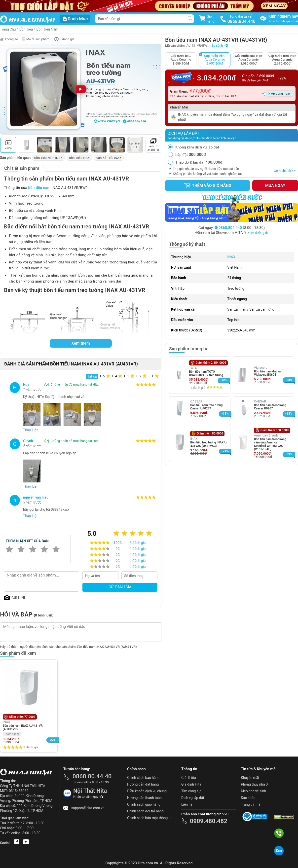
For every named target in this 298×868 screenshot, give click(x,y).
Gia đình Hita (191, 784)
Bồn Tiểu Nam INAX (48, 158)
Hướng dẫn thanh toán (144, 798)
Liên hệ (187, 804)
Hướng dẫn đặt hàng (143, 784)
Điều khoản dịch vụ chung (147, 791)
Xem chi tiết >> (285, 171)
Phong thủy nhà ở (254, 784)
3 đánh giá (31, 747)
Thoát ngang (12, 734)
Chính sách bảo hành (143, 778)
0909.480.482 (208, 821)
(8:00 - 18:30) (240, 228)
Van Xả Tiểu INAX (109, 158)
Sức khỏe (248, 798)
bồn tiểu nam (39, 188)
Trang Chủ (8, 29)
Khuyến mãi (250, 778)
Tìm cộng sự (191, 791)
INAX (231, 257)
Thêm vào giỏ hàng (208, 185)
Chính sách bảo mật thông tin (150, 818)
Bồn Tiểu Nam (47, 29)
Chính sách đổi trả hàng (145, 811)
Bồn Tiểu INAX (79, 158)
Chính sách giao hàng (144, 804)
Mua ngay (275, 186)
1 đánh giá (198, 388)
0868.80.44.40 (92, 776)
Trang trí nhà (251, 804)
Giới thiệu (189, 778)
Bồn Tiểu (26, 29)
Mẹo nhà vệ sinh (253, 791)
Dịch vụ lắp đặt (193, 798)
